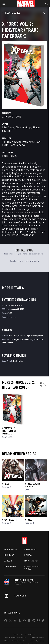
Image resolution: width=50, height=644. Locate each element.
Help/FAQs (9, 555)
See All (43, 384)
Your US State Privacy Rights (15, 638)
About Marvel (11, 549)
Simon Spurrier (37, 336)
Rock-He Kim (26, 142)
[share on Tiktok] (43, 621)
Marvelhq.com (31, 561)
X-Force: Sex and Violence (32, 485)
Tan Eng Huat (10, 142)
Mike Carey (8, 127)
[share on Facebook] (6, 621)
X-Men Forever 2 (9, 520)
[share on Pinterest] (34, 621)
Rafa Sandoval (18, 145)
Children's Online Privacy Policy (16, 641)
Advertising (30, 549)
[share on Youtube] (24, 621)
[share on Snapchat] (29, 621)
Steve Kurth (38, 339)
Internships (10, 567)
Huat (8, 437)
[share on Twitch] (38, 621)
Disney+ (28, 555)
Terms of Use (18, 634)
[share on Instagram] (15, 621)
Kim (12, 437)
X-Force (6, 484)
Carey (4, 437)
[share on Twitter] (10, 621)
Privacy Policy (30, 634)
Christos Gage (23, 127)
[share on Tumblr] (20, 621)
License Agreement (37, 641)
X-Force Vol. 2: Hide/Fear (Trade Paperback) (10, 431)
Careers (8, 561)
